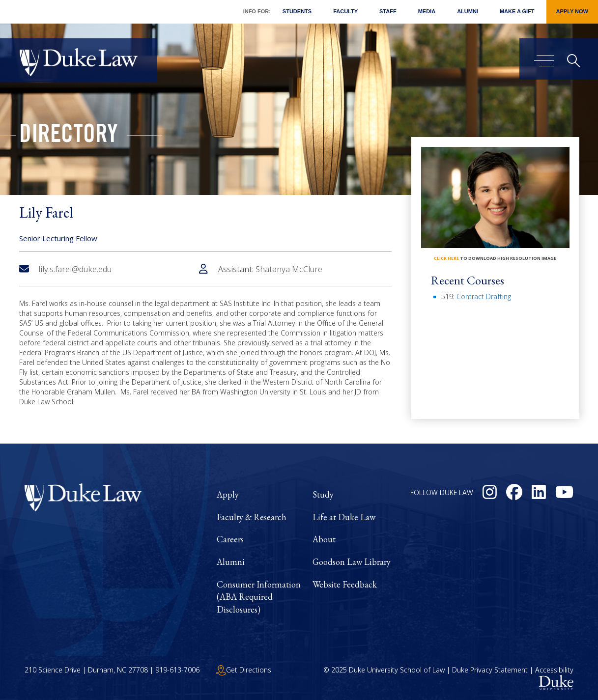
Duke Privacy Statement (490, 670)
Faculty (345, 11)
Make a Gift (517, 11)
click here (446, 258)
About (324, 539)
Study (323, 494)
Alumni (468, 11)
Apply (228, 494)
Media (427, 11)
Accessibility (554, 670)
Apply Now (572, 11)
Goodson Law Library (352, 562)
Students (297, 11)
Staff (388, 11)
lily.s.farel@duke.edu (65, 269)
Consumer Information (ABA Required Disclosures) (259, 597)
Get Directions (244, 670)
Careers (230, 539)
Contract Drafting (484, 296)
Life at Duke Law (344, 517)
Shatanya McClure (289, 269)
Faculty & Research (252, 517)
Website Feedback (345, 584)
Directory (69, 137)
